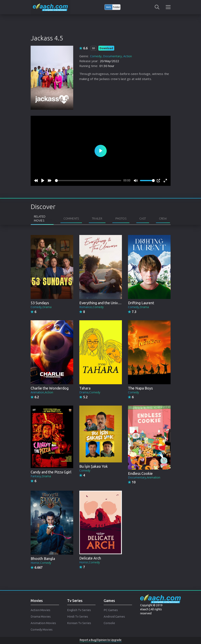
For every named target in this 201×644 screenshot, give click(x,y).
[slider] (88, 181)
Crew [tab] (163, 219)
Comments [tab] (71, 219)
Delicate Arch (90, 558)
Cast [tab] (143, 219)
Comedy (96, 56)
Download (106, 48)
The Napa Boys (140, 388)
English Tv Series (79, 610)
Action (128, 56)
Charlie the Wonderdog (50, 388)
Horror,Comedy (41, 563)
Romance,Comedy (91, 307)
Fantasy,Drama (41, 476)
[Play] (43, 181)
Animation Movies (43, 623)
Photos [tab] (121, 219)
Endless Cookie (140, 473)
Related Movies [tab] (40, 219)
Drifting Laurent (141, 303)
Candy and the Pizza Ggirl (51, 472)
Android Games (114, 616)
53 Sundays (40, 303)
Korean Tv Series (79, 623)
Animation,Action (42, 392)
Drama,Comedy (90, 392)
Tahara (85, 388)
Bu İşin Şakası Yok (94, 466)
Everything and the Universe (102, 303)
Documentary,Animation (144, 477)
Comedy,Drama (41, 307)
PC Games (111, 610)
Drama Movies (41, 616)
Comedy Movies (42, 629)
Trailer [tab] (97, 219)
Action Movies (40, 610)
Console (109, 623)
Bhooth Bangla (43, 558)
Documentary (112, 56)
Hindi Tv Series (78, 616)
